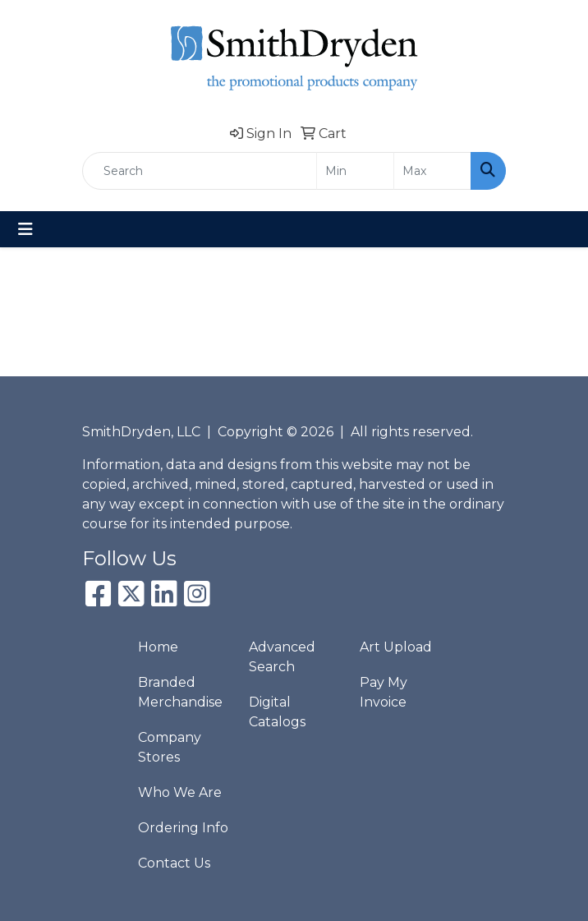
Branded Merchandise (180, 692)
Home (158, 647)
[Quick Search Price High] (432, 171)
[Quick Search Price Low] (355, 171)
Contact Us (174, 863)
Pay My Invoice (384, 692)
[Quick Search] (200, 171)
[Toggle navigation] (25, 229)
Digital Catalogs (277, 712)
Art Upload (396, 647)
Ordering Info (183, 828)
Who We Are (180, 792)
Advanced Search (282, 657)
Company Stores (170, 747)
